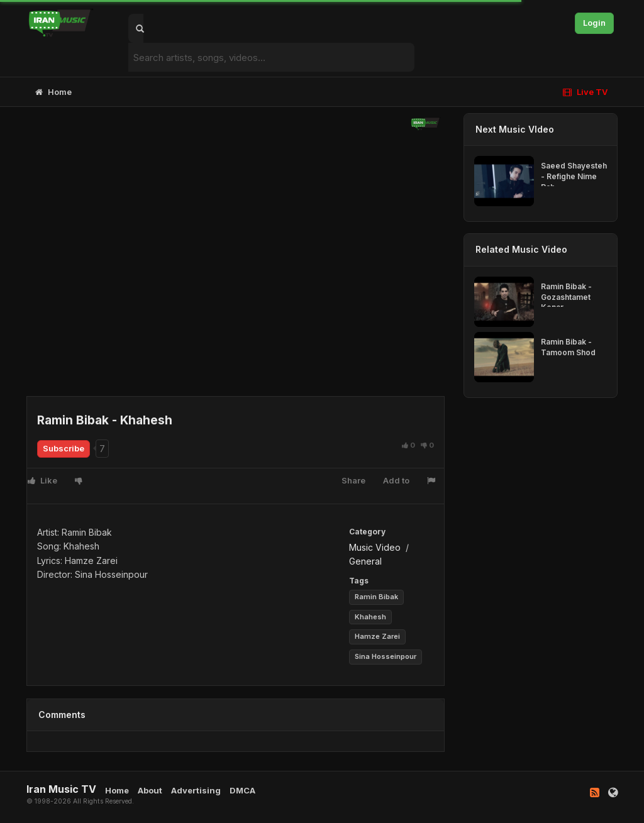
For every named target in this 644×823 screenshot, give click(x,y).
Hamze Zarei (377, 636)
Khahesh (370, 617)
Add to (396, 480)
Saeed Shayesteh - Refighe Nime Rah (574, 176)
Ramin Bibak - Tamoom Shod (568, 347)
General (365, 561)
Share (353, 480)
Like (42, 480)
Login (594, 23)
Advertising (196, 790)
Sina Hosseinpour (386, 656)
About (150, 790)
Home (53, 92)
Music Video (375, 547)
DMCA (242, 790)
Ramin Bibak (376, 597)
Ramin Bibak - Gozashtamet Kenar (566, 297)
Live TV (585, 92)
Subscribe (64, 448)
